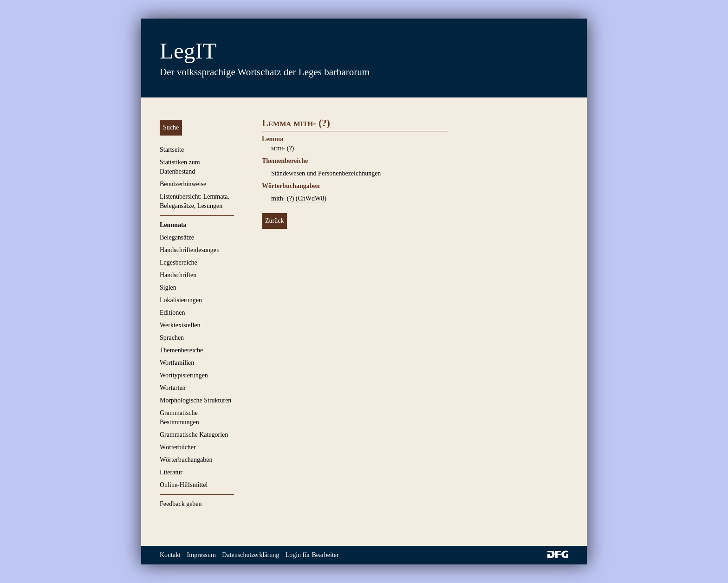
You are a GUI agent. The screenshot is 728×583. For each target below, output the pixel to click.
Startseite (172, 150)
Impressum (201, 555)
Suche (171, 127)
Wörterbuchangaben (186, 460)
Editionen (172, 313)
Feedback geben (181, 504)
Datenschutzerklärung (250, 555)
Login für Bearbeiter (312, 555)
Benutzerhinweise (183, 184)
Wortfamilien (177, 363)
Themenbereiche (181, 350)
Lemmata (173, 225)
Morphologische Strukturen (195, 400)
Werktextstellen (180, 325)
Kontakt (170, 555)
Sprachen (172, 338)
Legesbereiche (179, 262)
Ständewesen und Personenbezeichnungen (326, 173)
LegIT (188, 51)
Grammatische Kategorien (194, 435)
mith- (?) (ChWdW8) (299, 198)
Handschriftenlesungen (190, 250)
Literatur (171, 472)
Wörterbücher (178, 447)
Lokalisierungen (181, 300)
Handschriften (178, 275)
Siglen (168, 288)
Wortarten (173, 388)
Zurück (274, 221)
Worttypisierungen (184, 375)
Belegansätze (177, 237)
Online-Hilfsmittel (184, 485)
